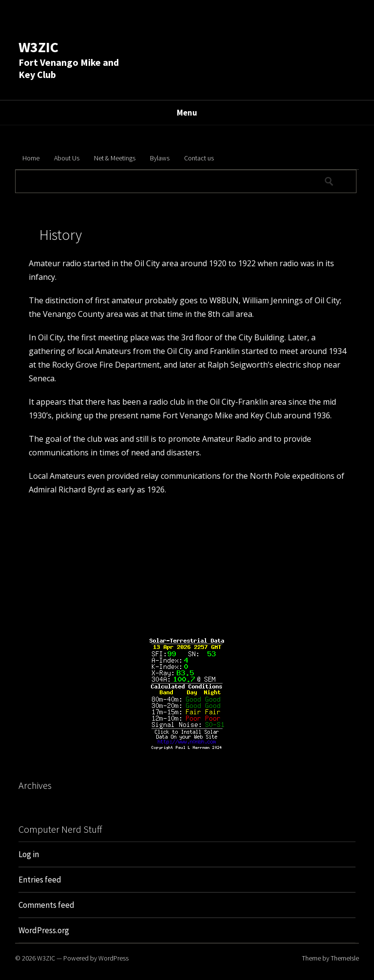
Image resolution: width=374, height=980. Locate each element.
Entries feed (40, 880)
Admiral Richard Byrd (67, 490)
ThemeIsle (345, 958)
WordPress (113, 958)
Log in (29, 854)
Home (31, 158)
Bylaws (160, 158)
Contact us (199, 158)
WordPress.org (44, 930)
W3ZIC (38, 47)
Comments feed (47, 905)
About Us (67, 158)
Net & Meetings (115, 158)
